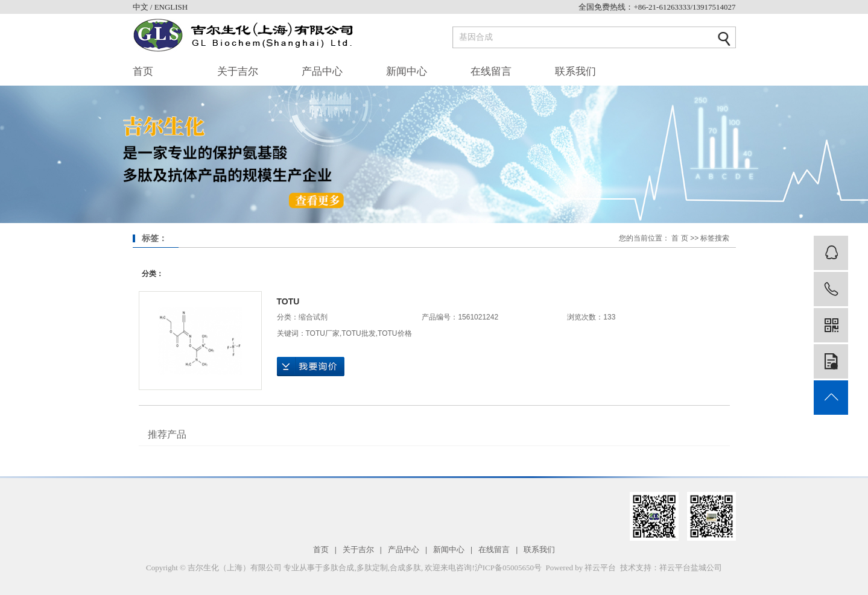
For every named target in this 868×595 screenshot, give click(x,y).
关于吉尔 (238, 71)
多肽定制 (372, 568)
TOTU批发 (358, 333)
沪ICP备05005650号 (508, 568)
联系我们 (575, 71)
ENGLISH (171, 7)
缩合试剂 (313, 317)
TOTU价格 (394, 333)
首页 (143, 71)
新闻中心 (407, 71)
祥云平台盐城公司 (691, 568)
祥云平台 (600, 568)
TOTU (288, 301)
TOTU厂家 (323, 333)
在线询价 (311, 367)
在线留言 (491, 71)
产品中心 (322, 71)
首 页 (680, 238)
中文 (141, 7)
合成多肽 (405, 568)
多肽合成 (338, 568)
